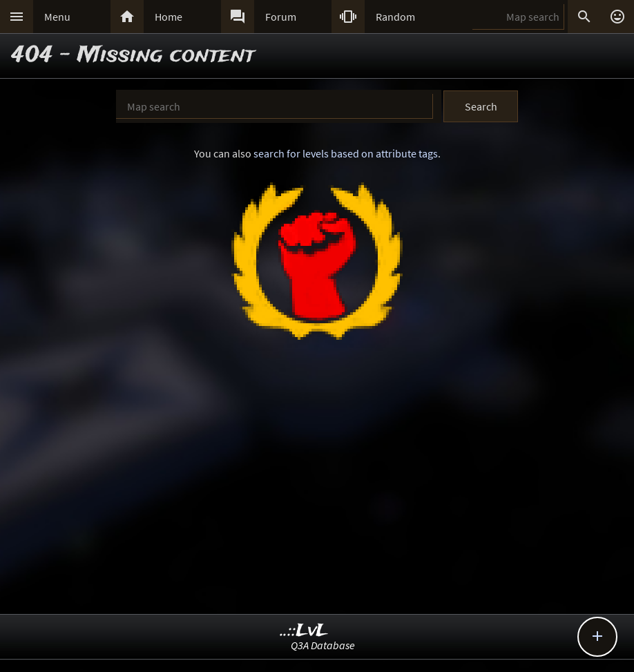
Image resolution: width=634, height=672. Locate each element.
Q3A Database (323, 645)
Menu (57, 17)
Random (395, 17)
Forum (281, 17)
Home (169, 17)
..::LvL (304, 631)
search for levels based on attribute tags (346, 153)
